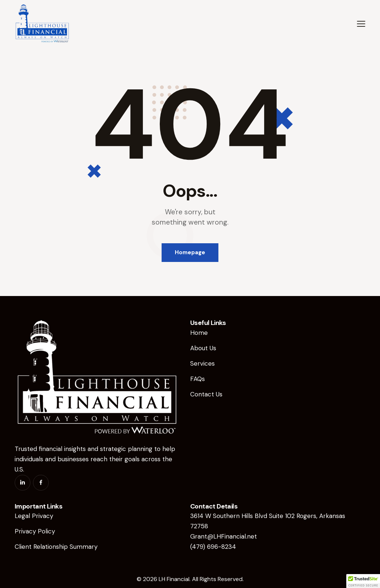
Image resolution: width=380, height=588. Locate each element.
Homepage (190, 252)
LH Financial (174, 579)
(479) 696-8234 (213, 547)
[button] (361, 24)
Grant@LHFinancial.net (224, 536)
